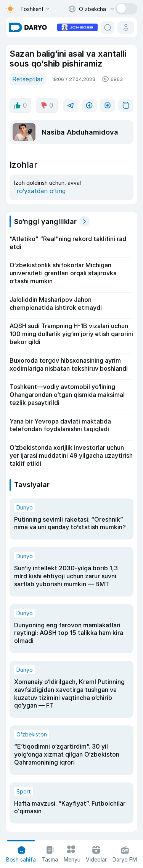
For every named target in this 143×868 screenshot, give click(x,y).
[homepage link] (28, 27)
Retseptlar (28, 79)
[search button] (108, 27)
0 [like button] (20, 105)
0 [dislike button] (47, 105)
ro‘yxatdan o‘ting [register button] (41, 191)
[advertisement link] (77, 27)
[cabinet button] (126, 27)
